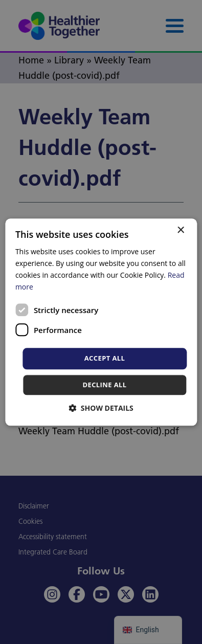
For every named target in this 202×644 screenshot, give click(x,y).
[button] (101, 408)
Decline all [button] (104, 385)
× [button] (180, 230)
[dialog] (101, 322)
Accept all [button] (105, 359)
